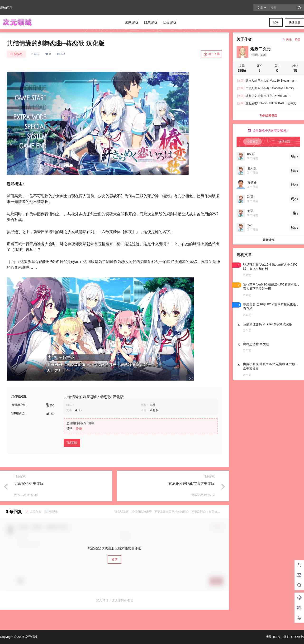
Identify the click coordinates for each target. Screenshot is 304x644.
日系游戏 (16, 54)
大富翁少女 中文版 (29, 483)
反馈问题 (6, 8)
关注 (287, 39)
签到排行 (268, 240)
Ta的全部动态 (268, 115)
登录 (276, 22)
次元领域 (31, 637)
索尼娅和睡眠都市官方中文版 (192, 483)
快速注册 (294, 22)
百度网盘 (72, 443)
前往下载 (212, 54)
